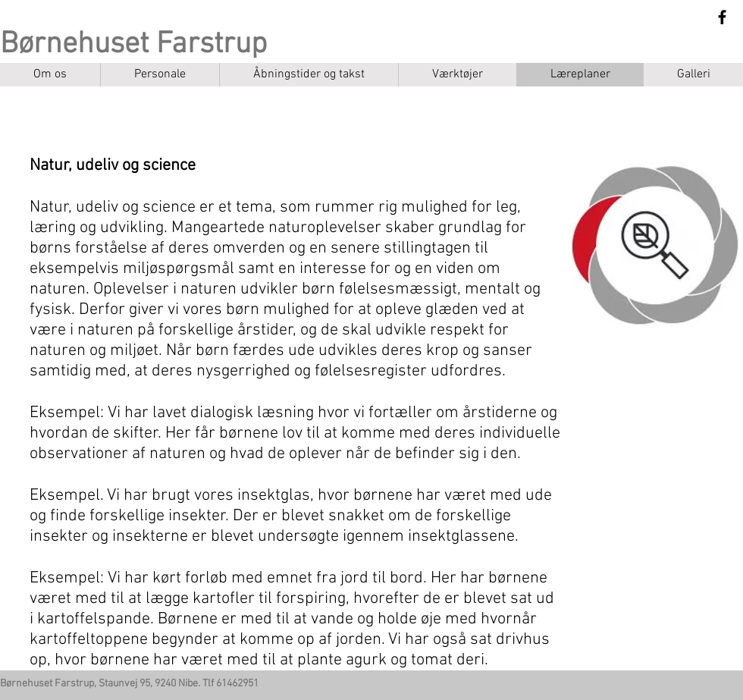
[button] (457, 75)
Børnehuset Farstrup (133, 45)
